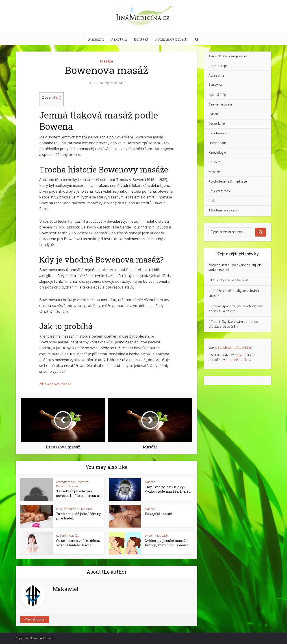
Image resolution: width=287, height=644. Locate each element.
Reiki (212, 201)
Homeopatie (218, 143)
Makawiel (117, 83)
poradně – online (238, 360)
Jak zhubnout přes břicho (233, 348)
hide (57, 98)
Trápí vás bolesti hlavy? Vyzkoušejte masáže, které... (168, 489)
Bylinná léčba (218, 95)
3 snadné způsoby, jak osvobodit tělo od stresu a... (79, 493)
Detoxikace (217, 124)
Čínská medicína (67, 509)
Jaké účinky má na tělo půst (228, 280)
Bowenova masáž (57, 384)
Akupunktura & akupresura (228, 56)
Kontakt (141, 39)
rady (238, 355)
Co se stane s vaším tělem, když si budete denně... (78, 543)
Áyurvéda (215, 85)
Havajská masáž (158, 514)
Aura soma (216, 75)
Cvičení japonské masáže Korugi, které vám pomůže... (168, 543)
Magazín (96, 39)
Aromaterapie (65, 482)
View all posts (35, 619)
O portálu (119, 39)
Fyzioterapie (217, 133)
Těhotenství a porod (223, 210)
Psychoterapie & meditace (228, 181)
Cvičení (61, 536)
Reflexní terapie (67, 486)
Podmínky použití (171, 39)
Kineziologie (217, 152)
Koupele (214, 162)
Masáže (107, 61)
